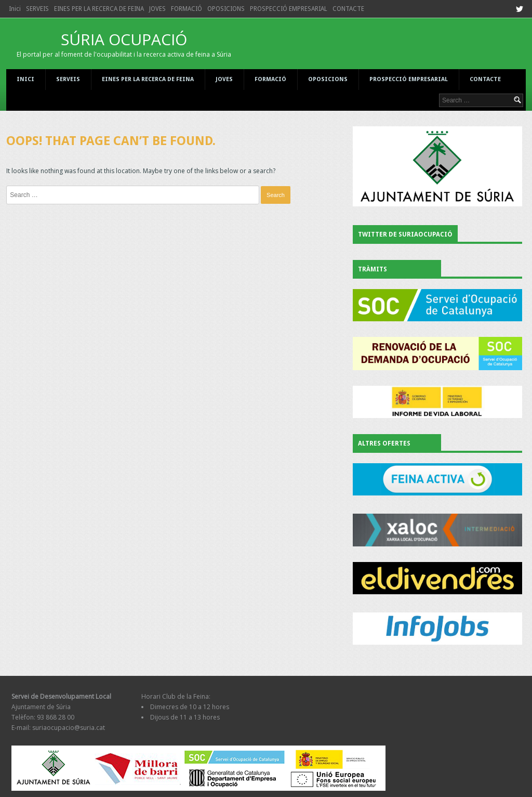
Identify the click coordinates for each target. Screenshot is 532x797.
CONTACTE (348, 9)
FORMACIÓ (187, 9)
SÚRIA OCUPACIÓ (124, 44)
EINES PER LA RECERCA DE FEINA (99, 9)
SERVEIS (37, 9)
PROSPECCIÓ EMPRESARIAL (289, 9)
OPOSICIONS (226, 9)
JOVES (157, 9)
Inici (15, 9)
